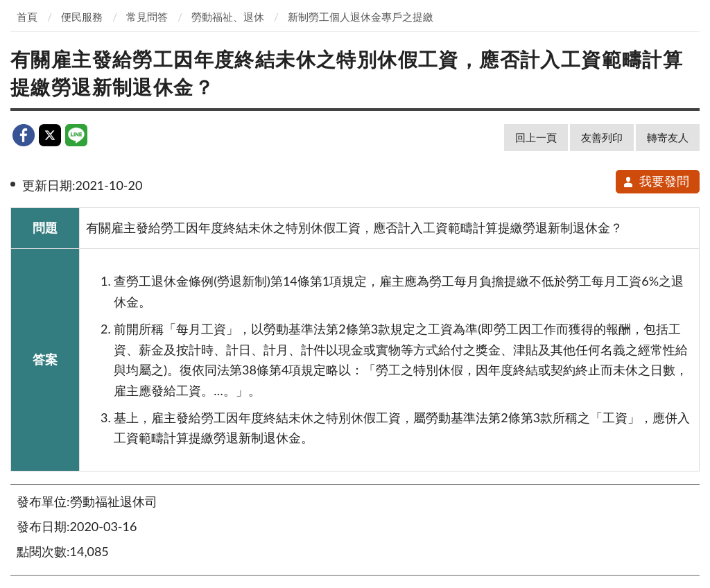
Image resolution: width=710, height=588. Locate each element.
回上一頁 (536, 137)
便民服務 (82, 17)
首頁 (27, 17)
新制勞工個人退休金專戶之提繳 (361, 17)
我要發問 (656, 181)
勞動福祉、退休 (228, 17)
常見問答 (147, 17)
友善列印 (602, 137)
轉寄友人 (668, 137)
